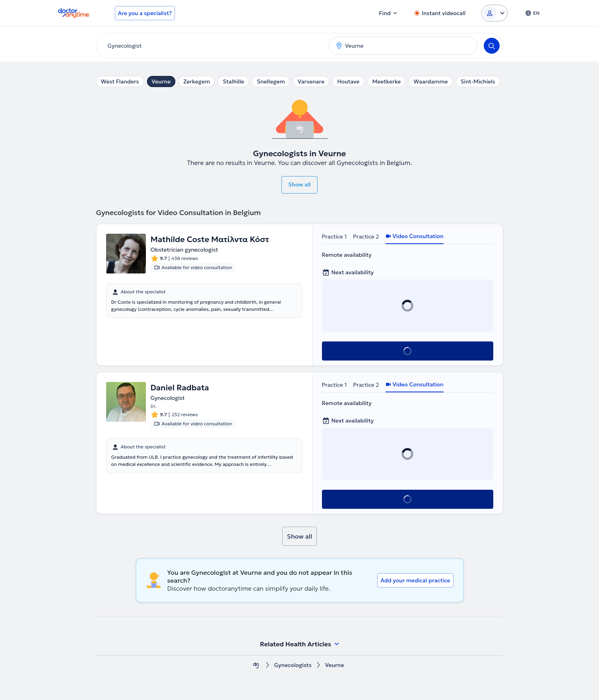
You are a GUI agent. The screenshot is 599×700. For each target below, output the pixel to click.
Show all (299, 184)
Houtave (348, 81)
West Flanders (120, 81)
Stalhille (233, 81)
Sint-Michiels (478, 81)
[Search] (492, 46)
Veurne (161, 81)
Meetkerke (386, 81)
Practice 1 (334, 237)
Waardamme (430, 81)
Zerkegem (197, 81)
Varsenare (311, 81)
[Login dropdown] (494, 13)
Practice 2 (366, 237)
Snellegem (271, 81)
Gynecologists (293, 665)
